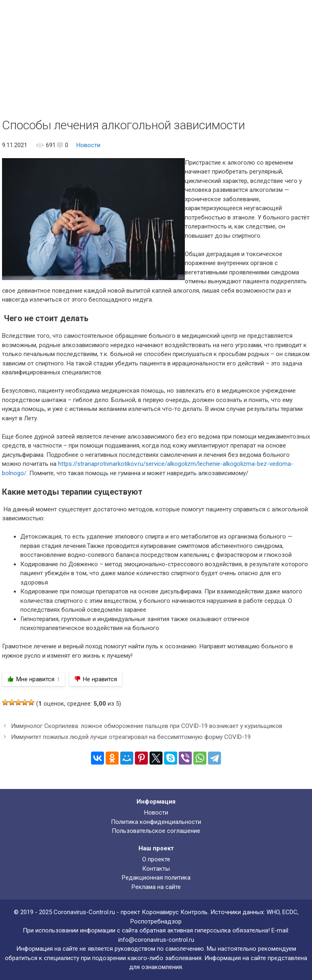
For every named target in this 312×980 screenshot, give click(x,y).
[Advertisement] (156, 57)
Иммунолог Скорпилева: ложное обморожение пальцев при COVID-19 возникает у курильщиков (147, 726)
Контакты (156, 869)
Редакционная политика (156, 878)
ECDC (290, 912)
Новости (88, 145)
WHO (273, 912)
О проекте (156, 859)
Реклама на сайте (156, 887)
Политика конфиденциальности (156, 822)
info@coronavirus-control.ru (156, 940)
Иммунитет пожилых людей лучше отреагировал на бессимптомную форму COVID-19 (131, 737)
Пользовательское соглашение (156, 831)
